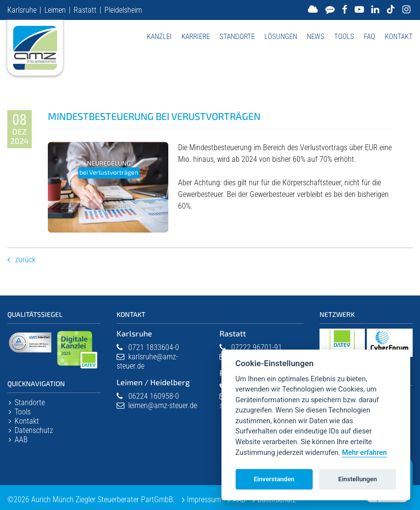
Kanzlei (159, 37)
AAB (21, 440)
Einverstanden (274, 479)
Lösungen (281, 37)
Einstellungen (358, 479)
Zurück (25, 260)
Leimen (55, 10)
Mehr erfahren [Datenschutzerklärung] (364, 453)
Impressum (204, 500)
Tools (344, 37)
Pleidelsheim (123, 10)
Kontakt (399, 37)
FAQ (370, 37)
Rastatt (85, 10)
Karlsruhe (22, 10)
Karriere (196, 37)
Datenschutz (34, 430)
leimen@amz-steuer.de (163, 405)
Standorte (237, 37)
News (316, 37)
